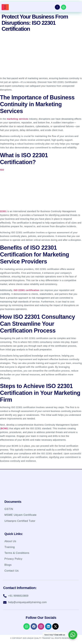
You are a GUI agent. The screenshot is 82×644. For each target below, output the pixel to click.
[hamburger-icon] (5, 7)
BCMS (4, 428)
